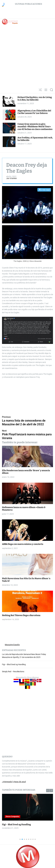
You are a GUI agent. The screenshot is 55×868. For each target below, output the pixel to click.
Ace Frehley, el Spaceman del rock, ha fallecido (35, 139)
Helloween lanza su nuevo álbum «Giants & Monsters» (24, 509)
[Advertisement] (28, 58)
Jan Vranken (11, 178)
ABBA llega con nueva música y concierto (23, 544)
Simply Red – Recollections (13, 672)
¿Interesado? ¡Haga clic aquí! (14, 782)
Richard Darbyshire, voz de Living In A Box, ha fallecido (35, 99)
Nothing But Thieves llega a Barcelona (21, 615)
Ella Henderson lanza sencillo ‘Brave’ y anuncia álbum (26, 472)
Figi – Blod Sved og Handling (14, 664)
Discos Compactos (13, 817)
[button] (48, 791)
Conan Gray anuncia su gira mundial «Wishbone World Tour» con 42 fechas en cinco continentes (35, 127)
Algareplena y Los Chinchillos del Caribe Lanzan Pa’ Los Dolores (34, 112)
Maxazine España (12, 645)
